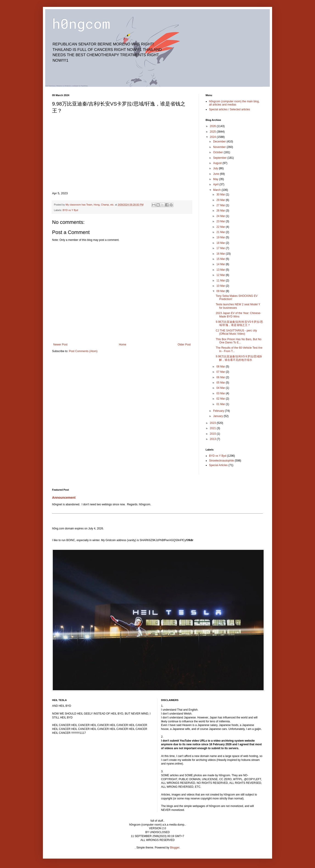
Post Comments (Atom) (83, 351)
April (216, 184)
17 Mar (221, 248)
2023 (213, 423)
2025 (213, 132)
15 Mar (221, 259)
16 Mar (221, 254)
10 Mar (221, 286)
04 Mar (221, 388)
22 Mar (221, 227)
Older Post (184, 345)
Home (123, 345)
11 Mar (221, 281)
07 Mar (221, 372)
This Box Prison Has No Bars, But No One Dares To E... (238, 341)
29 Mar (221, 200)
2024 (213, 137)
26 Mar (221, 211)
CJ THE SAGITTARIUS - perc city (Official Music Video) (236, 332)
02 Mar (221, 399)
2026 (213, 126)
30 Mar (221, 195)
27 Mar (221, 205)
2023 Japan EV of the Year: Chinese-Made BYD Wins (238, 315)
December (220, 142)
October (218, 152)
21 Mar (221, 232)
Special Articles (218, 465)
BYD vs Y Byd (70, 210)
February (219, 411)
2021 (213, 428)
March (217, 190)
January (218, 416)
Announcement (64, 498)
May (216, 179)
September (220, 158)
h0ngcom (81, 23)
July (216, 168)
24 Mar (221, 216)
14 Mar (221, 264)
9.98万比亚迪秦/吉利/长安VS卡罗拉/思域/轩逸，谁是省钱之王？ (239, 323)
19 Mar (221, 237)
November (220, 147)
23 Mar (221, 221)
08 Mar (221, 367)
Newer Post (60, 345)
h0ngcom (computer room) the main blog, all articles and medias (234, 103)
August (218, 163)
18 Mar (221, 243)
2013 (213, 439)
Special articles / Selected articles (230, 109)
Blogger (175, 848)
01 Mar (221, 404)
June (216, 174)
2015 (213, 434)
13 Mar (221, 270)
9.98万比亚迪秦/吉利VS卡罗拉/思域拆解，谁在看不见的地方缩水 (239, 358)
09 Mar (221, 291)
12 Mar (221, 275)
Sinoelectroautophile (222, 461)
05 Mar (221, 383)
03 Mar (221, 393)
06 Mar (221, 377)
